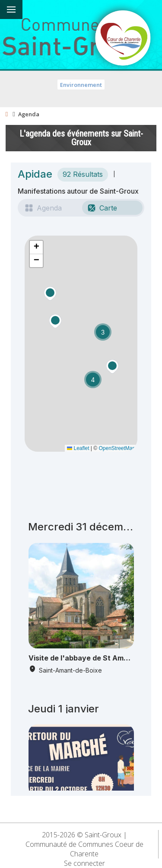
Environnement (81, 85)
